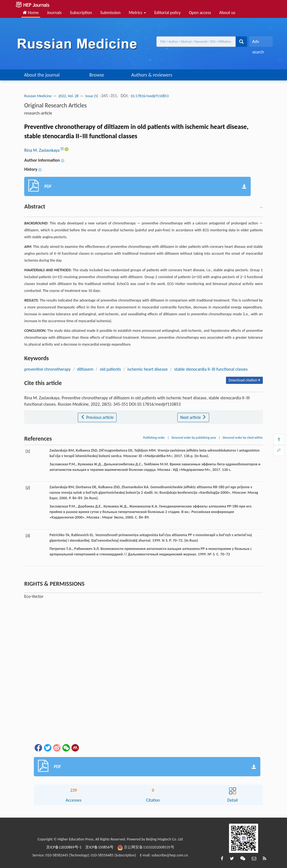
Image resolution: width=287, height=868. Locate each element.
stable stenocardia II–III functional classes (211, 369)
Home (31, 13)
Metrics (137, 13)
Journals (54, 13)
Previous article (97, 417)
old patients (110, 369)
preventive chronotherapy (47, 369)
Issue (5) (92, 96)
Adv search (258, 43)
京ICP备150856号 (99, 847)
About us (227, 13)
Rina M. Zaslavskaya (42, 150)
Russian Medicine (38, 96)
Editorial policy (167, 13)
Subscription (81, 13)
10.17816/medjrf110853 (149, 96)
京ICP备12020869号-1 (64, 847)
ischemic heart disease (147, 369)
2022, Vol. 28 (68, 96)
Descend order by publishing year (194, 438)
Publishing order (154, 438)
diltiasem (85, 369)
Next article (193, 417)
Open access (200, 13)
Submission (111, 13)
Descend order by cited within (243, 438)
